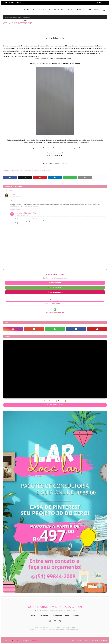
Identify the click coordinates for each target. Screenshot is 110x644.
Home (5, 3)
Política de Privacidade (99, 640)
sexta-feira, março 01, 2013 (17, 197)
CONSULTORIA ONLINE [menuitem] (55, 10)
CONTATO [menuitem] (28, 21)
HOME (33, 616)
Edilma (12, 194)
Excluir (19, 209)
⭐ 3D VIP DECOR (55, 283)
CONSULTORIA (44, 616)
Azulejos (6, 171)
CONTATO (76, 616)
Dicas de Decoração (17, 171)
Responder (13, 209)
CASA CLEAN (14, 15)
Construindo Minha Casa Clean (26, 213)
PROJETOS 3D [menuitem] (93, 10)
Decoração (63, 163)
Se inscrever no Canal (55, 405)
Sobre (11, 3)
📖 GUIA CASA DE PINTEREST (55, 304)
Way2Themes (19, 640)
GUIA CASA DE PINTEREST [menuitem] (76, 10)
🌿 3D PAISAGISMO (55, 287)
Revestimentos (46, 171)
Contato (19, 3)
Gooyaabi (35, 640)
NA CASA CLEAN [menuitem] (38, 10)
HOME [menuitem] (26, 10)
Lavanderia (37, 171)
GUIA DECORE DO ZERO (61, 616)
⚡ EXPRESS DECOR (55, 292)
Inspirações (28, 171)
